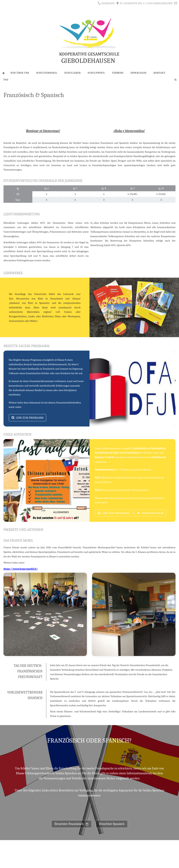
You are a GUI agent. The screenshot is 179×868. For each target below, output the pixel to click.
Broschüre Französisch (71, 824)
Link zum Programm (28, 418)
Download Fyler (150, 513)
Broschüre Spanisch (112, 824)
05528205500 (106, 3)
